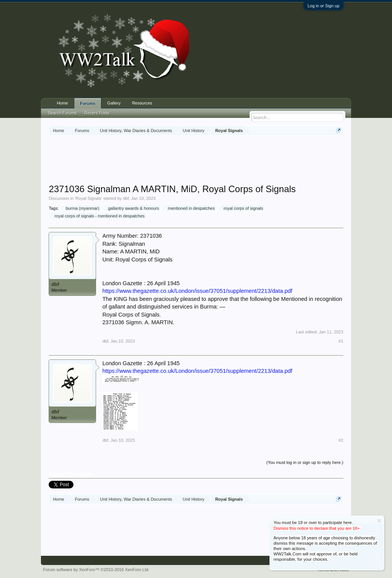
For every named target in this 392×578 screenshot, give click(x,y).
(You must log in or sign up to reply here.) (305, 462)
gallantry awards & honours (132, 208)
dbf (126, 198)
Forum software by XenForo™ (96, 570)
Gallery (114, 103)
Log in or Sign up (323, 6)
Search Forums (62, 113)
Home (62, 103)
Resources (142, 103)
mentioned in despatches (190, 208)
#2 (341, 440)
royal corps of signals (242, 208)
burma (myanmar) (81, 208)
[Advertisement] (196, 160)
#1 (341, 341)
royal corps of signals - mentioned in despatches (98, 216)
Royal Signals (88, 198)
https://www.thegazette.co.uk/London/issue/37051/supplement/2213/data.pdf (197, 291)
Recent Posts (97, 113)
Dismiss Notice (379, 521)
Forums (88, 103)
